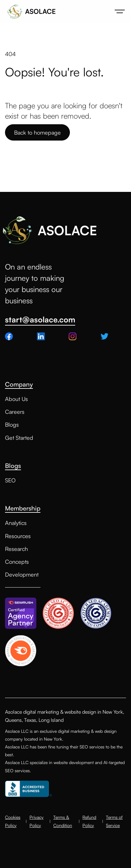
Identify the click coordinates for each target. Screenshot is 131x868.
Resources (18, 536)
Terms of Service (114, 821)
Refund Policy (89, 821)
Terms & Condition (63, 821)
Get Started (19, 438)
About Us (16, 399)
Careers (15, 412)
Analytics (16, 523)
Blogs (12, 424)
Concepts (17, 562)
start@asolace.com (40, 320)
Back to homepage (37, 132)
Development (22, 574)
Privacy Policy (37, 821)
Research (16, 549)
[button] (120, 11)
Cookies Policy (13, 821)
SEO (10, 480)
